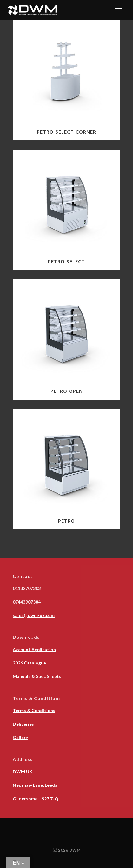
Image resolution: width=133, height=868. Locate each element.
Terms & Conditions (34, 710)
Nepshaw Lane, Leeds (35, 785)
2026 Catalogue (29, 663)
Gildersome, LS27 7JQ (36, 799)
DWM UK (23, 772)
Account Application (34, 649)
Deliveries (23, 724)
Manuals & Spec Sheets (37, 676)
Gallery (20, 737)
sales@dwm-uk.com (34, 615)
